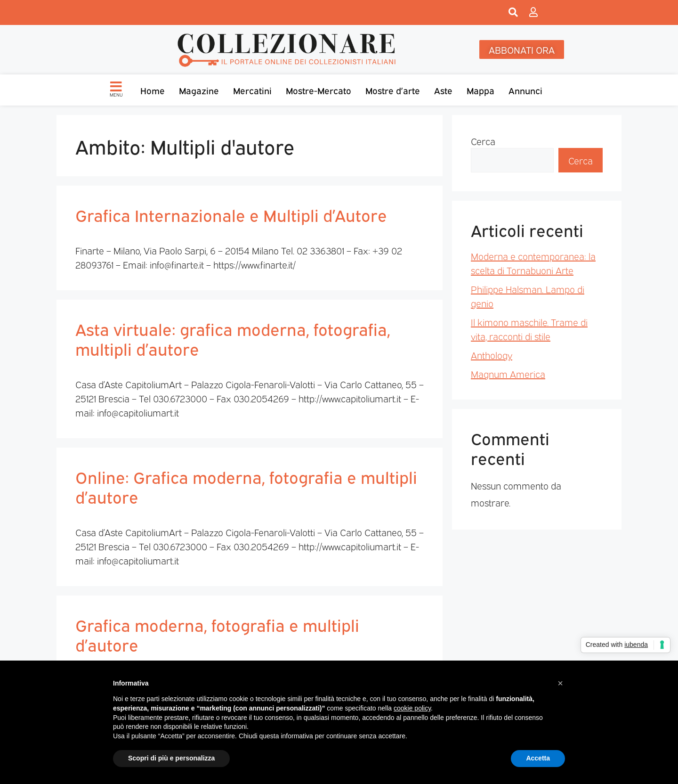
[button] (560, 683)
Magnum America (508, 374)
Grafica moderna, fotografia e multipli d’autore (217, 634)
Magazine (199, 90)
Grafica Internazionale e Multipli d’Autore (231, 214)
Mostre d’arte (393, 90)
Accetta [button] (538, 758)
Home (153, 90)
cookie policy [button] (412, 708)
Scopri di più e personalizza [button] (171, 758)
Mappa (480, 90)
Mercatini (252, 90)
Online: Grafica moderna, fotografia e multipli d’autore (246, 486)
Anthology (492, 355)
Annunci (525, 90)
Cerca (483, 141)
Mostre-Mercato (319, 90)
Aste (443, 90)
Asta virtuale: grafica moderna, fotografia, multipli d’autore (233, 338)
